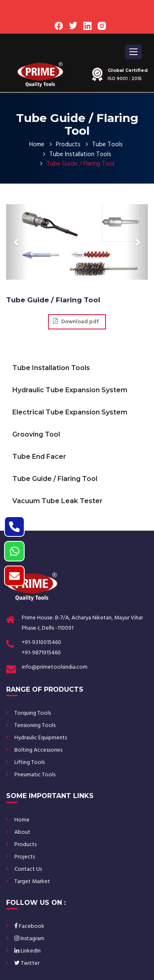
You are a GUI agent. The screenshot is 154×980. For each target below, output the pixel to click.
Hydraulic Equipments (41, 738)
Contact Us (28, 869)
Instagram (29, 939)
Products (68, 145)
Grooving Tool (36, 434)
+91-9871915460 (41, 653)
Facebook (29, 926)
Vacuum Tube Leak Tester (57, 501)
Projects (25, 857)
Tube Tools (107, 145)
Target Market (32, 882)
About (22, 832)
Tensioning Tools (35, 726)
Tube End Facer (39, 457)
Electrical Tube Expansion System (70, 412)
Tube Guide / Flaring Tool (55, 479)
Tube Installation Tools (80, 154)
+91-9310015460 (41, 643)
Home (37, 145)
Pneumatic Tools (35, 775)
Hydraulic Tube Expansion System (70, 390)
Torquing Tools (33, 713)
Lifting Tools (30, 763)
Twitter (27, 963)
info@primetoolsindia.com (55, 667)
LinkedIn (28, 951)
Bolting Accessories (38, 750)
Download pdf (76, 322)
